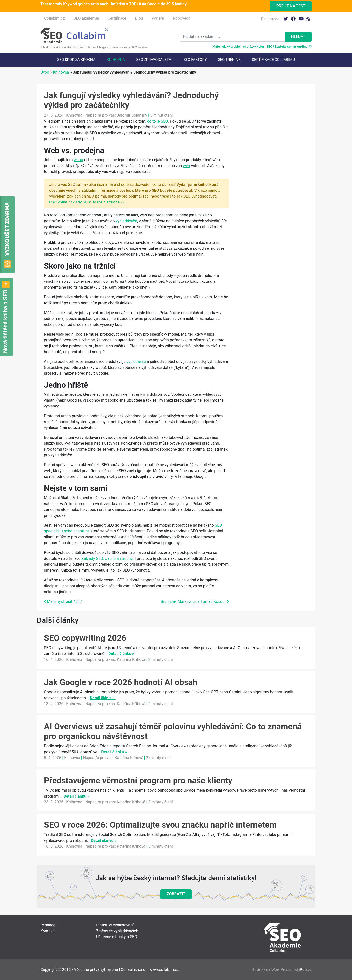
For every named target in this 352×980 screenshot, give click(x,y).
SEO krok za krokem (76, 60)
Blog (139, 18)
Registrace (270, 19)
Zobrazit (176, 894)
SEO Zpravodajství (154, 60)
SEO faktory (195, 60)
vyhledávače (126, 221)
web (187, 166)
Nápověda (182, 18)
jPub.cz (305, 970)
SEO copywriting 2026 (85, 638)
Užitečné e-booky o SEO (117, 937)
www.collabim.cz (164, 970)
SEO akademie (86, 18)
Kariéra (158, 18)
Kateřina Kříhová (131, 659)
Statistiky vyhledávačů (115, 925)
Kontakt (47, 931)
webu (78, 160)
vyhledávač (136, 362)
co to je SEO (158, 121)
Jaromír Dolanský (132, 115)
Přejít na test (291, 6)
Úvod (45, 72)
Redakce (48, 925)
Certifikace (117, 18)
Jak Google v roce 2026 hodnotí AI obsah (121, 682)
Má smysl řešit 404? (63, 602)
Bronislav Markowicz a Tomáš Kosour (195, 602)
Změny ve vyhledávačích (117, 931)
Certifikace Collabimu (273, 60)
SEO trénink (229, 60)
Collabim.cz (54, 18)
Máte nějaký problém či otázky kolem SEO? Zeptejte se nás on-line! (262, 47)
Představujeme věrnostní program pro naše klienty (138, 780)
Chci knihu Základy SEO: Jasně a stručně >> (87, 202)
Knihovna (116, 60)
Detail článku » (121, 654)
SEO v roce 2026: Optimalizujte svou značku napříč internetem (160, 825)
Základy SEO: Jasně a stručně (107, 558)
